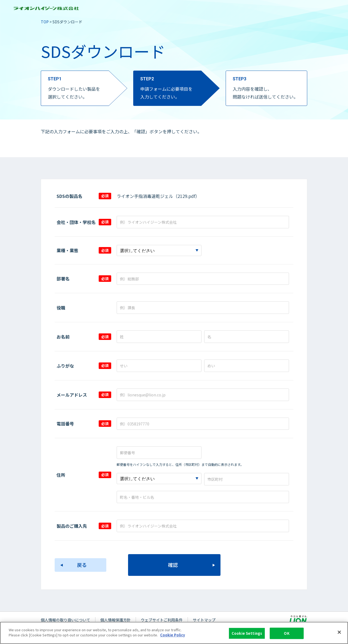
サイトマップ (204, 620)
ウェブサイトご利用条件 (162, 620)
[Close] (339, 635)
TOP (45, 22)
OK (287, 636)
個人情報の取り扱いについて (66, 620)
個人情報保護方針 (116, 620)
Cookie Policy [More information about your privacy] (173, 638)
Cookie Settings (247, 636)
